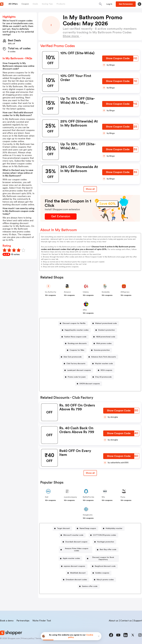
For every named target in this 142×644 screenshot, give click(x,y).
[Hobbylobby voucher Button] (113, 529)
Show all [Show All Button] (90, 189)
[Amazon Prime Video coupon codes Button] (76, 549)
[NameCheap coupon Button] (87, 529)
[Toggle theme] (139, 4)
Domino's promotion (106, 330)
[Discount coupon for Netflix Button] (73, 323)
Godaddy (106, 292)
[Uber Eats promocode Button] (72, 357)
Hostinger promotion (105, 542)
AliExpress (125, 292)
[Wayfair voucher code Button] (103, 364)
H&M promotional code (106, 337)
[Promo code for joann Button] (76, 377)
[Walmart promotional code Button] (105, 323)
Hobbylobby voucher (114, 528)
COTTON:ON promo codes (104, 535)
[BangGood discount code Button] (104, 562)
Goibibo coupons (102, 569)
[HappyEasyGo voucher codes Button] (76, 330)
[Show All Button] (90, 473)
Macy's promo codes (105, 575)
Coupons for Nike (77, 350)
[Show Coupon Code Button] (118, 59)
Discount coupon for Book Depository (103, 555)
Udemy (86, 292)
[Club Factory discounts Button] (75, 364)
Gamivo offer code (90, 582)
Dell (47, 497)
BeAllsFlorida (88, 497)
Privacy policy (28, 634)
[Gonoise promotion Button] (101, 350)
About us (113, 616)
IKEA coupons (106, 370)
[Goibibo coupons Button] (101, 569)
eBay (85, 310)
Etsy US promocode (103, 377)
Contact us (126, 616)
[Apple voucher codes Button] (68, 555)
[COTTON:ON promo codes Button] (103, 535)
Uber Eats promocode (73, 357)
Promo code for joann (77, 377)
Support (138, 616)
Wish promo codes (104, 343)
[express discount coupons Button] (73, 562)
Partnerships (23, 616)
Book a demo (7, 616)
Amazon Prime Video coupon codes (77, 549)
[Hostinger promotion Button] (104, 542)
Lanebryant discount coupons (79, 370)
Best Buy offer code (109, 549)
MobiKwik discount (78, 569)
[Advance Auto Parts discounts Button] (103, 357)
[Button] (109, 4)
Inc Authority (51, 292)
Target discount (63, 528)
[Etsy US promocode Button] (102, 377)
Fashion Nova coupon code (75, 337)
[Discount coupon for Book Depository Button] (102, 555)
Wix (103, 497)
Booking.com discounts (77, 343)
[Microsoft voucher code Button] (72, 535)
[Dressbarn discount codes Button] (75, 575)
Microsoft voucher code (73, 535)
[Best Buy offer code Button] (108, 549)
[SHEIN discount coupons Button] (89, 384)
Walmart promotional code (106, 323)
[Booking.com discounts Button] (76, 344)
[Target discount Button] (62, 529)
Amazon (67, 292)
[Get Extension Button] (61, 216)
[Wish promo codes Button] (103, 344)
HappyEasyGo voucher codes (77, 330)
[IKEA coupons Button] (105, 370)
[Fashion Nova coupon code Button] (74, 337)
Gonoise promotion (102, 350)
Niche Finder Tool (42, 616)
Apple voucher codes (69, 555)
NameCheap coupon (88, 528)
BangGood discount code (105, 562)
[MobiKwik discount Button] (77, 569)
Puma (123, 497)
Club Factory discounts (76, 364)
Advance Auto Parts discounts (104, 357)
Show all (90, 473)
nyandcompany (70, 497)
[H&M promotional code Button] (105, 337)
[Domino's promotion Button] (105, 330)
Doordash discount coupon (76, 542)
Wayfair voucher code (104, 364)
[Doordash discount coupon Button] (75, 542)
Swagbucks (88, 515)
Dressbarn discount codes (76, 575)
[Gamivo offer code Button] (89, 582)
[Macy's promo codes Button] (104, 575)
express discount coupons (74, 562)
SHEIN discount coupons (90, 384)
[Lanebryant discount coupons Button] (78, 370)
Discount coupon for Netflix (74, 323)
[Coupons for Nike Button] (76, 350)
